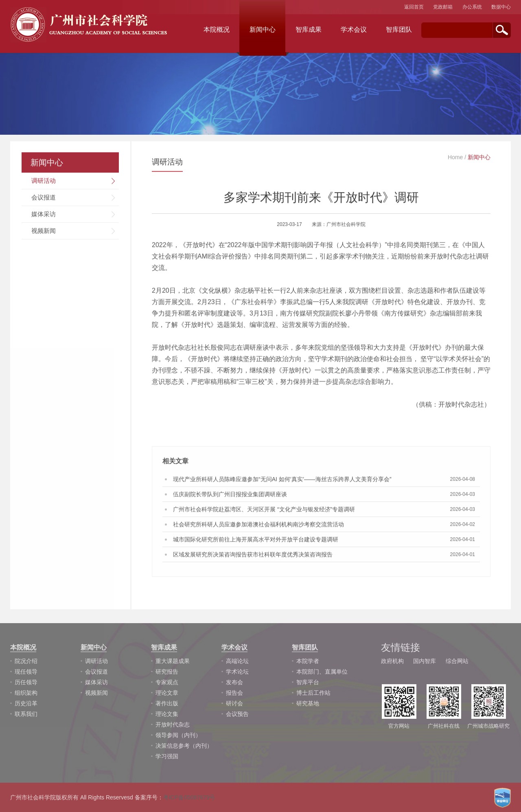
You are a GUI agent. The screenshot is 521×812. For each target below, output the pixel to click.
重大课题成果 (173, 661)
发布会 (234, 682)
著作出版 (167, 703)
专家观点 (167, 682)
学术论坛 (237, 672)
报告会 (234, 693)
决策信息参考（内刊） (184, 746)
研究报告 (167, 672)
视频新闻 (44, 232)
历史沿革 (26, 703)
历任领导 (26, 682)
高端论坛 (237, 661)
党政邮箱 (443, 7)
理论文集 (167, 714)
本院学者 (308, 661)
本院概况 (217, 30)
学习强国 (167, 756)
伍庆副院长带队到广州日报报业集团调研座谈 (230, 496)
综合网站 (457, 661)
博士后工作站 (313, 693)
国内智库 (425, 661)
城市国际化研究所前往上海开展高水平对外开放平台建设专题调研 (256, 541)
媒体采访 (44, 216)
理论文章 (167, 693)
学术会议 (354, 30)
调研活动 (44, 182)
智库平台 (308, 682)
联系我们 (26, 714)
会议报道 (44, 199)
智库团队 (399, 30)
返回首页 (414, 7)
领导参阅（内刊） (178, 735)
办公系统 (472, 7)
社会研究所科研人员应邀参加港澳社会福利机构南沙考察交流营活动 (258, 526)
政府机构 (392, 661)
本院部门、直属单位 (322, 672)
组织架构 (26, 693)
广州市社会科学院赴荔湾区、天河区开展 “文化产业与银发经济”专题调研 (264, 511)
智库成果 (309, 30)
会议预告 (237, 714)
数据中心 (501, 7)
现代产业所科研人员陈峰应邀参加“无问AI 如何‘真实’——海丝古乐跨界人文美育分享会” (282, 481)
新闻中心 (263, 30)
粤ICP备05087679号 (189, 797)
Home (455, 159)
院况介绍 (26, 661)
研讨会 (234, 703)
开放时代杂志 (173, 724)
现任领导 (26, 672)
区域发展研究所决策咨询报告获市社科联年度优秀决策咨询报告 (253, 556)
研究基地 (308, 703)
